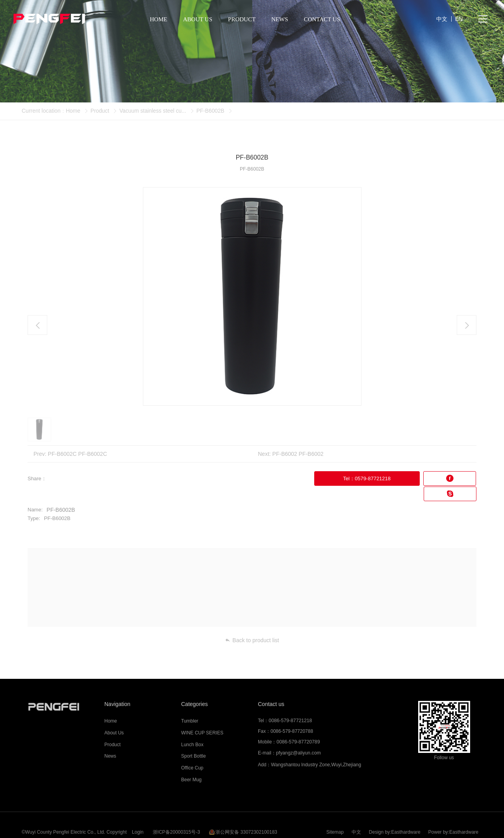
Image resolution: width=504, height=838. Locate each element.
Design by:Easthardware (395, 812)
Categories (195, 688)
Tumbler (190, 706)
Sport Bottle (194, 741)
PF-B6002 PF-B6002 (298, 454)
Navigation (117, 688)
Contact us (271, 688)
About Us (114, 717)
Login (138, 812)
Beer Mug (191, 764)
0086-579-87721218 (290, 705)
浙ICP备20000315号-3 (176, 812)
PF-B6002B (212, 111)
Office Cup (192, 753)
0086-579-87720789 (298, 727)
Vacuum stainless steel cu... (154, 111)
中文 (356, 812)
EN (459, 20)
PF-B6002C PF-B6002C (78, 454)
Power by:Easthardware (453, 812)
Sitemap (335, 812)
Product (100, 111)
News (110, 741)
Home (73, 111)
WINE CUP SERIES (202, 717)
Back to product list (252, 624)
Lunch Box (192, 729)
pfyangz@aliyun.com (298, 737)
